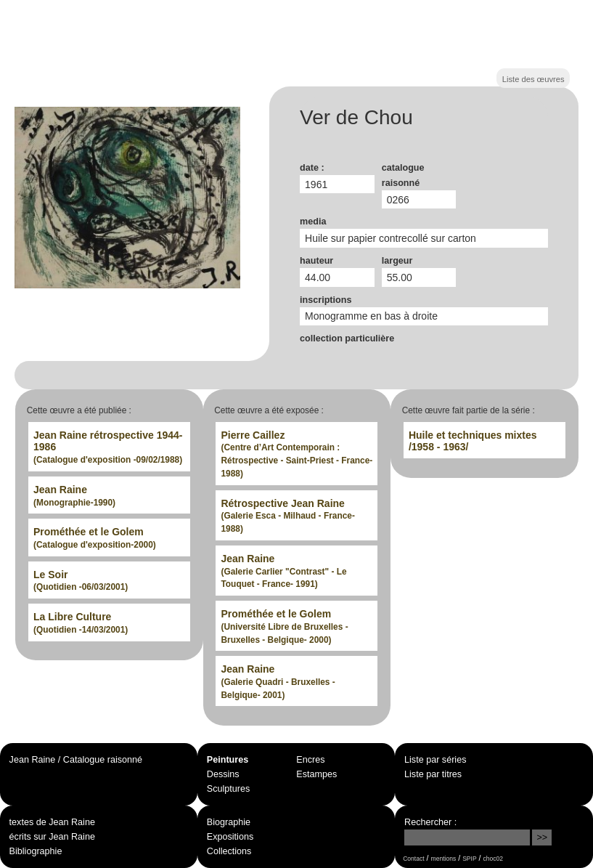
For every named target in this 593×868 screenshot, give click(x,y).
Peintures (228, 760)
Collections (229, 851)
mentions (444, 859)
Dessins (223, 774)
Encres (310, 760)
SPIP (469, 859)
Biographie (229, 822)
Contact (413, 859)
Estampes (316, 774)
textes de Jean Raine (52, 822)
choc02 (494, 859)
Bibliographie (36, 851)
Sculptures (229, 789)
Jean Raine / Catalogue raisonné (76, 760)
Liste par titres (433, 774)
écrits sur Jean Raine (52, 837)
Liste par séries (435, 760)
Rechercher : (430, 822)
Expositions (230, 837)
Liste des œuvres (533, 79)
